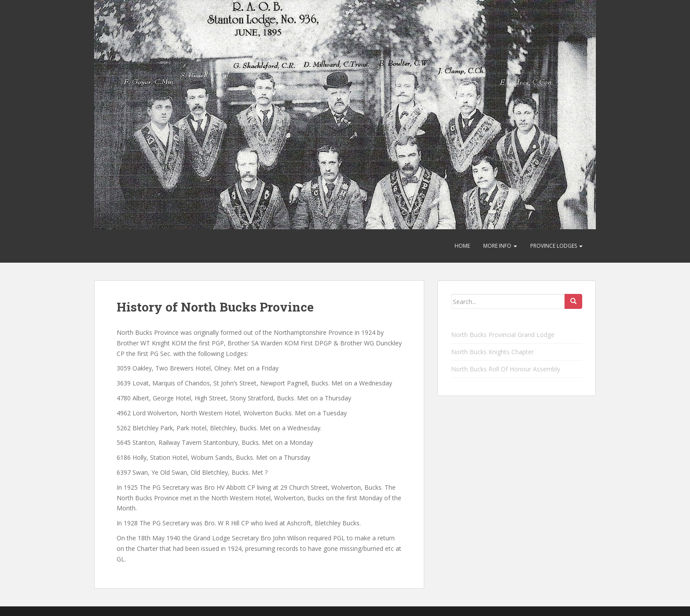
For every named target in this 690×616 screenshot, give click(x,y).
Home (462, 246)
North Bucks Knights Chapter (492, 352)
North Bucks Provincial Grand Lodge (503, 335)
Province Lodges (556, 246)
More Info (500, 246)
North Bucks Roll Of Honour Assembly (506, 369)
